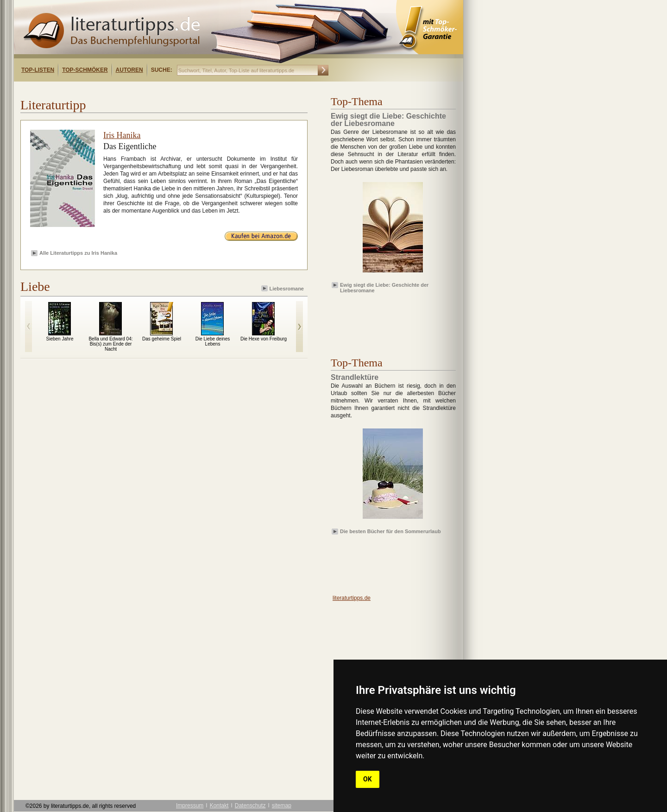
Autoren (129, 70)
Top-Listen (38, 70)
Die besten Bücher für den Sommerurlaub (390, 531)
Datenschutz (250, 806)
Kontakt (219, 806)
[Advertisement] (133, 90)
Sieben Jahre (60, 339)
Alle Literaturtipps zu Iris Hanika (78, 253)
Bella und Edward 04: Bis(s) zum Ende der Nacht (110, 344)
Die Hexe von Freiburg (264, 339)
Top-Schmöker (85, 70)
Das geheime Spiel (162, 339)
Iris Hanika (122, 135)
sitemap (282, 806)
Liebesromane (283, 288)
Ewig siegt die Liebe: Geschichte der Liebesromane (384, 287)
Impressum (190, 806)
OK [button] (368, 779)
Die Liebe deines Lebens (213, 341)
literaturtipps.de (352, 598)
